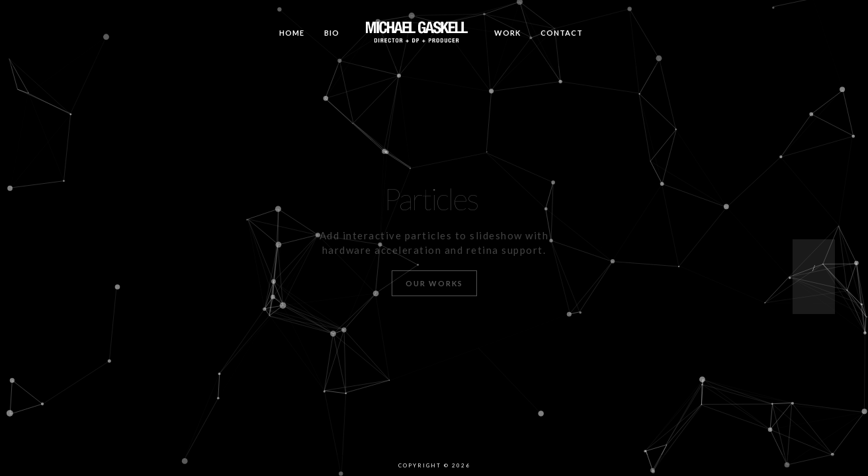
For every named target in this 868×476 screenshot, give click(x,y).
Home (292, 33)
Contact (562, 33)
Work (507, 33)
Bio (332, 33)
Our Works (434, 283)
